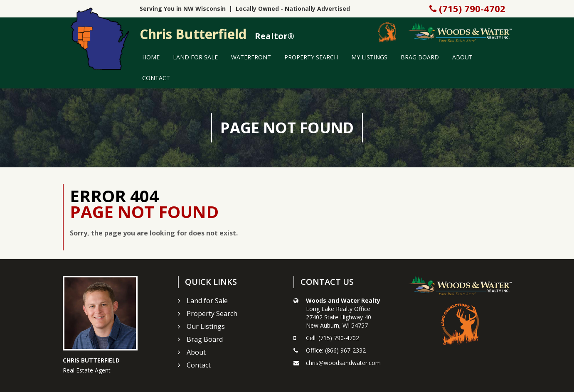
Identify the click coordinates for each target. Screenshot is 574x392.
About (462, 57)
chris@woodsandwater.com (343, 363)
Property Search (311, 57)
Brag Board (420, 57)
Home (151, 57)
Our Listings (206, 326)
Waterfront (251, 57)
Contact (156, 78)
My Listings (369, 57)
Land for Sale (195, 57)
